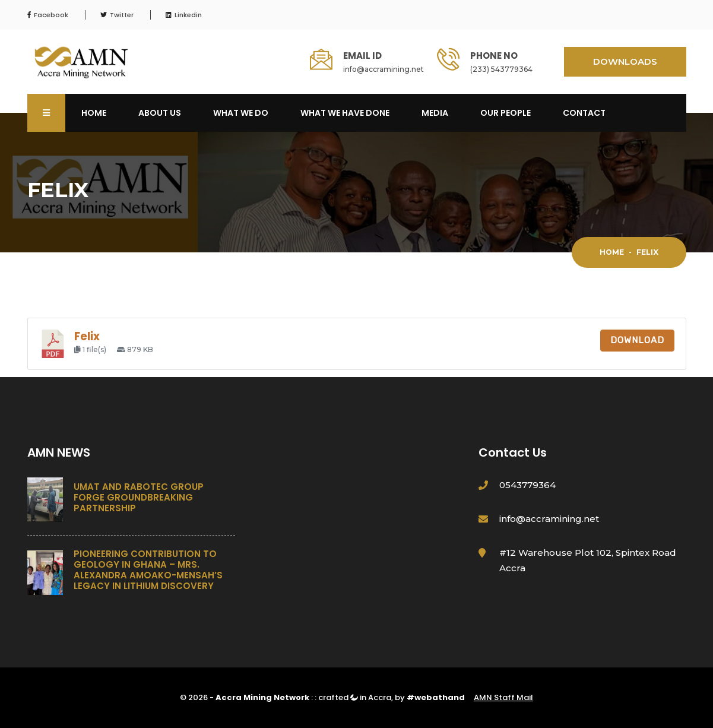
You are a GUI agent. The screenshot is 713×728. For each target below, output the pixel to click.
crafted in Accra (355, 697)
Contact (584, 113)
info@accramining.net (384, 69)
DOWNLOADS (625, 61)
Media (435, 113)
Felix (87, 336)
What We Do (241, 113)
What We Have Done (345, 113)
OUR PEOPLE (506, 113)
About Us (160, 113)
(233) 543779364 (501, 69)
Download (637, 340)
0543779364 (527, 485)
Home (94, 113)
